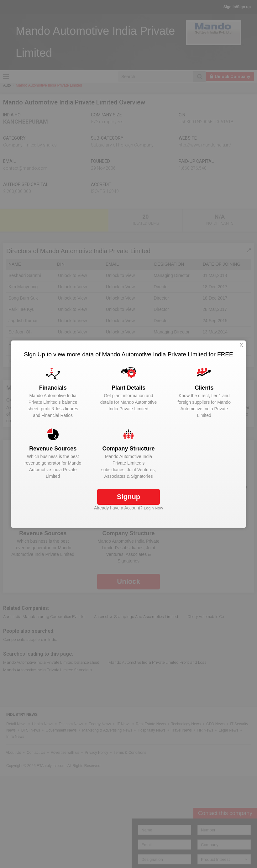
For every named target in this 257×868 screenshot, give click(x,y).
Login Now (153, 508)
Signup (129, 497)
